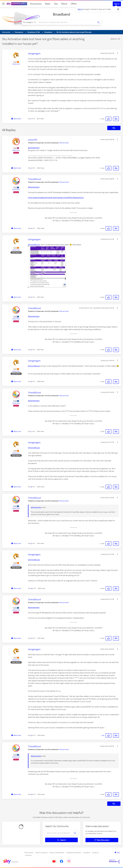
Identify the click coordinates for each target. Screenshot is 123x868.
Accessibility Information (74, 853)
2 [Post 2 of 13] (31, 168)
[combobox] (66, 22)
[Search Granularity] (29, 22)
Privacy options (29, 853)
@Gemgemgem (34, 148)
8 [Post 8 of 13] (31, 487)
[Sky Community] (17, 4)
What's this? (16, 64)
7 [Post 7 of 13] (31, 431)
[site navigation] (3, 4)
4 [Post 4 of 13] (31, 297)
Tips (56, 4)
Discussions (36, 4)
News (48, 4)
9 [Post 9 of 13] (31, 543)
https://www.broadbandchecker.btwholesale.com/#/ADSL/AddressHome (56, 198)
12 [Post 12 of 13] (32, 735)
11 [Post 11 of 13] (32, 638)
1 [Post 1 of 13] (31, 119)
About (64, 4)
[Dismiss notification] (118, 9)
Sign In (117, 4)
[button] (117, 53)
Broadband (61, 14)
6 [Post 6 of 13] (31, 381)
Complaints (87, 853)
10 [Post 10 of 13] (32, 588)
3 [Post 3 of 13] (31, 228)
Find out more (64, 143)
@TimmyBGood (34, 245)
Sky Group (28, 855)
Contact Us (95, 853)
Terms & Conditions (41, 853)
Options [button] (114, 39)
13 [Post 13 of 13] (32, 794)
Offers (74, 4)
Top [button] (118, 852)
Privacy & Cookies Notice (57, 853)
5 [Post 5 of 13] (31, 350)
